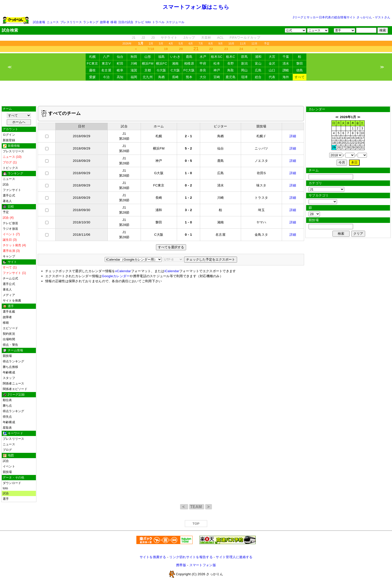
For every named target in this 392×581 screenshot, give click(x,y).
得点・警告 (10, 345)
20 (181, 49)
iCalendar (172, 271)
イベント (9, 466)
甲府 (203, 63)
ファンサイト (12, 190)
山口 (272, 70)
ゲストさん (383, 17)
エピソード (10, 328)
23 (226, 49)
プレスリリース (71, 22)
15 (353, 138)
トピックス (10, 168)
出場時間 (9, 339)
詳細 (293, 136)
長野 (231, 63)
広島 (258, 70)
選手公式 (9, 196)
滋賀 (134, 70)
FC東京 (93, 63)
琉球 (244, 77)
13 (343, 138)
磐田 (300, 63)
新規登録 (9, 140)
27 (343, 148)
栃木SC (217, 57)
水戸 (203, 57)
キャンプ (9, 256)
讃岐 (286, 70)
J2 (143, 38)
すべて (300, 77)
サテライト (169, 38)
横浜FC (162, 63)
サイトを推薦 (12, 301)
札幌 (93, 57)
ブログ (7, 450)
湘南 (175, 63)
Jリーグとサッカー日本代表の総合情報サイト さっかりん (332, 17)
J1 (134, 38)
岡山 (244, 70)
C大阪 (175, 70)
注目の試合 (126, 22)
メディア (9, 295)
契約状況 (9, 334)
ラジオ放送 (10, 229)
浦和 (258, 57)
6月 (191, 43)
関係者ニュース (14, 383)
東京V (106, 63)
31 (362, 148)
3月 (161, 43)
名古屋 (106, 70)
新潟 (244, 63)
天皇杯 (206, 38)
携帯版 (181, 565)
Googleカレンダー (116, 276)
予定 (267, 43)
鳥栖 (162, 77)
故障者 (105, 22)
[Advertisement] (196, 93)
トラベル (158, 22)
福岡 (134, 77)
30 (358, 148)
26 (339, 148)
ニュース (53, 22)
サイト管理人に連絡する (234, 557)
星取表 (7, 428)
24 (241, 49)
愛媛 (93, 77)
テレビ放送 (10, 223)
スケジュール (175, 22)
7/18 (151, 49)
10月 (231, 43)
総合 (258, 77)
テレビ (139, 22)
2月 (151, 43)
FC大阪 (189, 70)
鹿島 (189, 57)
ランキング (91, 22)
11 (334, 138)
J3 (153, 38)
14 (348, 138)
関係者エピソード (15, 389)
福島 (162, 57)
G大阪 (161, 70)
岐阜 (120, 70)
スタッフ (9, 378)
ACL (220, 38)
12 (339, 138)
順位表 (7, 400)
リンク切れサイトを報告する (191, 557)
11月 (243, 43)
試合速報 (39, 22)
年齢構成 (9, 372)
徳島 (300, 70)
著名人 (7, 201)
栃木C (231, 57)
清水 (286, 63)
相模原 (189, 63)
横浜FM (148, 63)
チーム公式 (10, 278)
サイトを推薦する (153, 557)
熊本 (189, 77)
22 (211, 49)
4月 (171, 43)
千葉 (286, 57)
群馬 (244, 57)
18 (334, 143)
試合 (6, 184)
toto (148, 22)
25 (334, 148)
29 (353, 148)
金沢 (272, 63)
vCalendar (123, 271)
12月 (254, 43)
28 (348, 148)
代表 (272, 77)
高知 (120, 77)
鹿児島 (231, 77)
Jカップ (189, 38)
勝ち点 (7, 406)
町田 (120, 63)
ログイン (9, 135)
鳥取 (231, 70)
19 (166, 49)
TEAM (197, 507)
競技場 (7, 356)
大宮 (272, 57)
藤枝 (93, 70)
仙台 (120, 57)
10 (362, 133)
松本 (217, 63)
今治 (106, 77)
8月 (211, 43)
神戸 (217, 70)
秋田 (134, 57)
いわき (175, 57)
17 (362, 138)
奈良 (203, 70)
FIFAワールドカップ (245, 38)
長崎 (175, 77)
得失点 (7, 417)
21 (348, 143)
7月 (201, 43)
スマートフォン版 (203, 565)
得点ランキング (14, 361)
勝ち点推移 (10, 367)
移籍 (114, 22)
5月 (181, 43)
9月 (221, 43)
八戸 (106, 57)
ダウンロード (12, 483)
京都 (148, 70)
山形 (148, 57)
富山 (258, 63)
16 (358, 138)
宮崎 (217, 77)
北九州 (148, 77)
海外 (286, 77)
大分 (203, 77)
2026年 (127, 43)
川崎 (134, 63)
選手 (6, 499)
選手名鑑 (9, 312)
